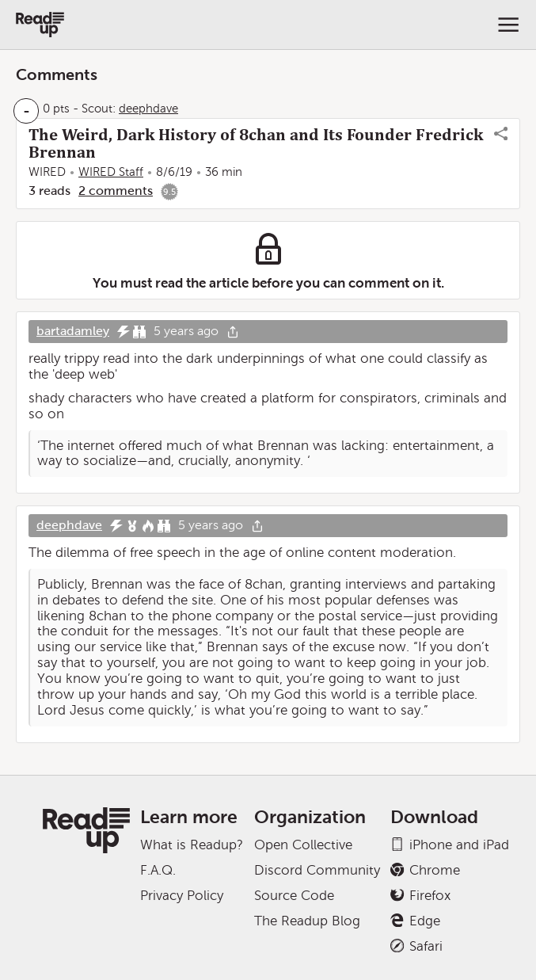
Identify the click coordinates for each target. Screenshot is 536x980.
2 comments (116, 191)
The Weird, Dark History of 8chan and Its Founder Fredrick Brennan (256, 143)
